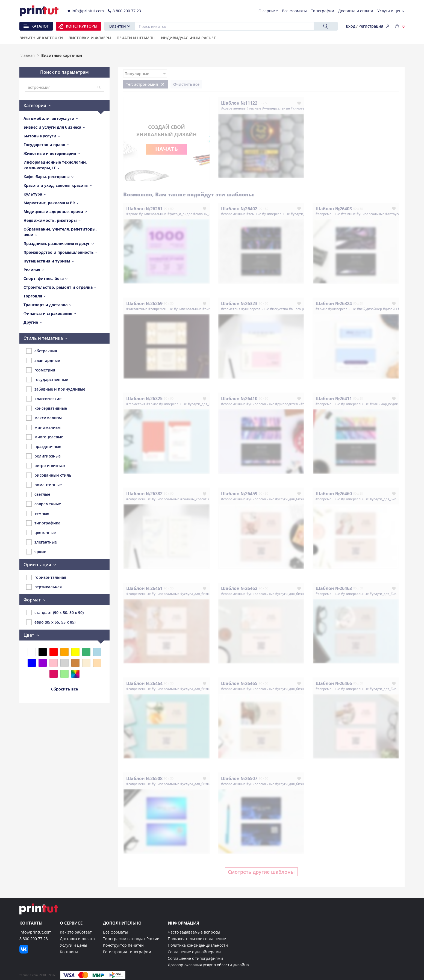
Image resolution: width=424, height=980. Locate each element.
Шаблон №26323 (239, 303)
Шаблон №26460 (334, 494)
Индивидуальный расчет (188, 38)
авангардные (43, 361)
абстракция (42, 351)
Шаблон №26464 (144, 683)
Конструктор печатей (123, 945)
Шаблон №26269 (144, 303)
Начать (167, 149)
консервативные (47, 408)
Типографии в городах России (131, 939)
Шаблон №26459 (239, 494)
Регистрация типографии (127, 952)
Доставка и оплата (77, 939)
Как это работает (76, 932)
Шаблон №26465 (239, 683)
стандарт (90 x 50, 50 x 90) (55, 613)
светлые (38, 494)
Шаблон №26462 (239, 588)
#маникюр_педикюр (386, 404)
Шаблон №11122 (239, 103)
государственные (47, 380)
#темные (254, 108)
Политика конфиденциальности (198, 945)
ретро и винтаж (46, 466)
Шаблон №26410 (239, 399)
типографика (43, 523)
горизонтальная (46, 577)
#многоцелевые (302, 309)
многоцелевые (45, 437)
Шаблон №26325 (144, 399)
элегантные (42, 542)
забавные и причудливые (56, 389)
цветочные (41, 533)
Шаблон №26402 (239, 209)
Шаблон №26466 (334, 683)
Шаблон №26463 (334, 588)
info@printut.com (36, 932)
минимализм (43, 427)
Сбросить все (64, 689)
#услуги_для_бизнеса (205, 404)
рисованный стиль (49, 475)
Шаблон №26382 (144, 494)
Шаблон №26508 (144, 778)
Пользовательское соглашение (197, 939)
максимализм (44, 418)
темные (38, 513)
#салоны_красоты (207, 214)
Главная (27, 55)
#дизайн (390, 309)
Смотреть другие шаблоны (261, 872)
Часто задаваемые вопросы (194, 932)
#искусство (279, 309)
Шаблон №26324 (334, 303)
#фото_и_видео (180, 214)
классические (44, 399)
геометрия (41, 370)
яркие (36, 552)
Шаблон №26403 (334, 209)
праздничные (44, 447)
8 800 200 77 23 (34, 939)
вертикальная (44, 587)
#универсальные (276, 108)
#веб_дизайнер (369, 309)
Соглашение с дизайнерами (194, 952)
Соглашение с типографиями (195, 958)
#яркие (132, 214)
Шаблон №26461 (144, 588)
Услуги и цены (73, 945)
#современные (233, 108)
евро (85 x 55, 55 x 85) (51, 622)
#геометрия (231, 309)
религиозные (43, 456)
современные (44, 504)
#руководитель (287, 404)
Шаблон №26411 (334, 399)
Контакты (69, 952)
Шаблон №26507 (239, 778)
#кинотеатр (300, 108)
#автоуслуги (395, 214)
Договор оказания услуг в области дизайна (208, 965)
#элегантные (137, 309)
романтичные (44, 485)
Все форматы (115, 932)
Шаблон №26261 (144, 209)
